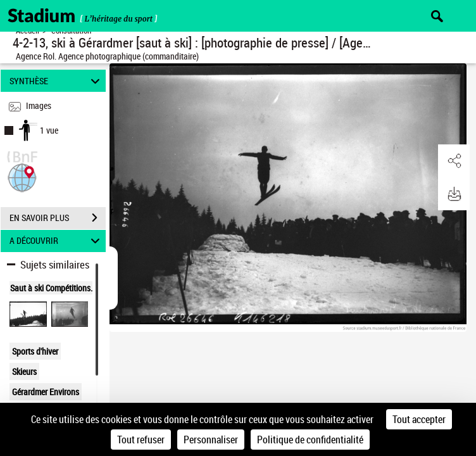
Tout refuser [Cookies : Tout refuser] (141, 440)
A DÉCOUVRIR (57, 241)
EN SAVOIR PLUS (58, 218)
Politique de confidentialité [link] (310, 440)
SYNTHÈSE (57, 81)
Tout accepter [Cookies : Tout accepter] (419, 419)
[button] (22, 176)
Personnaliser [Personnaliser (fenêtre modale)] (211, 440)
